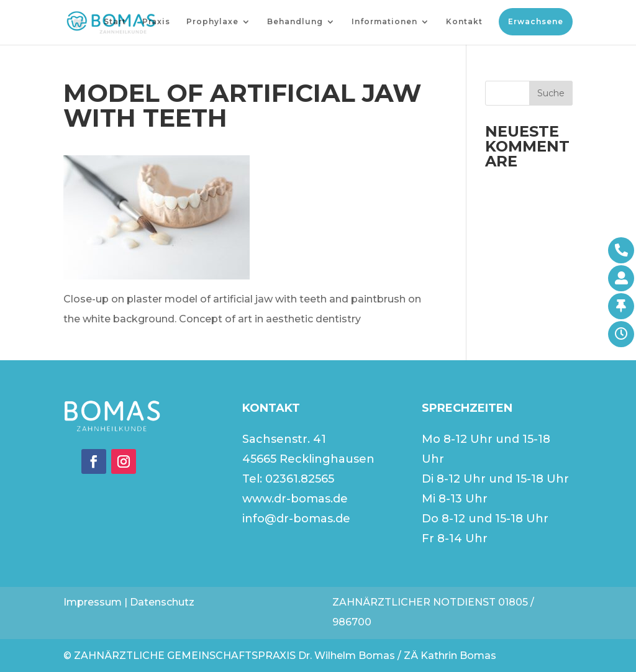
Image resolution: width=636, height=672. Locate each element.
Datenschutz (162, 602)
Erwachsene (536, 21)
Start (115, 22)
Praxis (156, 22)
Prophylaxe (212, 22)
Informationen (384, 22)
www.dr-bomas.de (295, 499)
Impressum (93, 602)
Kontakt (464, 22)
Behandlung (295, 22)
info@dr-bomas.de (296, 519)
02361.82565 (300, 479)
